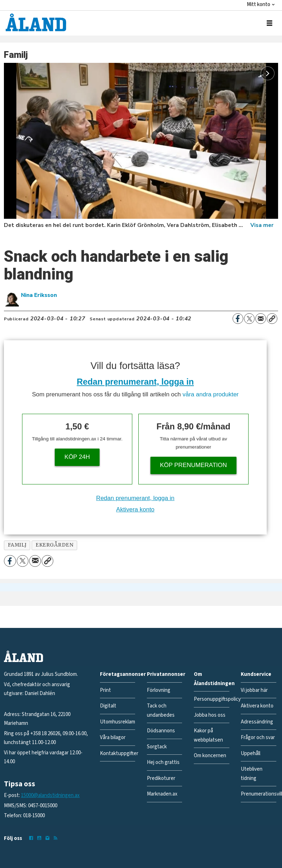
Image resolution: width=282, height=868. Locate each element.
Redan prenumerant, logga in (135, 382)
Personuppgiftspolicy (217, 699)
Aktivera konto (135, 509)
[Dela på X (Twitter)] (249, 319)
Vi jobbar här (254, 690)
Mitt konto (259, 4)
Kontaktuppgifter (119, 753)
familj (17, 545)
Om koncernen (210, 756)
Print (105, 690)
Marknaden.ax (162, 794)
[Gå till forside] (36, 22)
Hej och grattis (163, 762)
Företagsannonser (123, 674)
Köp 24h (77, 457)
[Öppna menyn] (270, 23)
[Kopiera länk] (272, 319)
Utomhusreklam (118, 722)
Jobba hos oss (210, 715)
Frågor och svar (258, 737)
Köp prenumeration (193, 465)
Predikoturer (161, 778)
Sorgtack (157, 747)
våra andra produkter (211, 394)
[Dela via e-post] (261, 319)
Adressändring (257, 722)
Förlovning (159, 690)
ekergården (54, 545)
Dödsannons (161, 731)
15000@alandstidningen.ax (50, 795)
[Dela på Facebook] (238, 319)
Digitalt (108, 706)
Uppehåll (251, 753)
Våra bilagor (113, 737)
